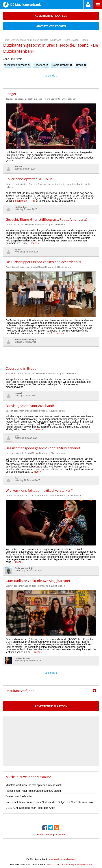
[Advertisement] (51, 352)
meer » (35, 243)
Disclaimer (60, 835)
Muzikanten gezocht (17, 65)
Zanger (11, 94)
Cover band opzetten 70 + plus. (29, 179)
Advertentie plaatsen (51, 16)
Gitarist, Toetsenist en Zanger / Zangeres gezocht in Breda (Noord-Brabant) (44, 184)
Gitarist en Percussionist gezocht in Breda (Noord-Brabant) (36, 495)
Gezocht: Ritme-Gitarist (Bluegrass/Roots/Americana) (46, 219)
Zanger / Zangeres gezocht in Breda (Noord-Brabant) (33, 99)
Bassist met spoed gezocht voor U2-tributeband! (43, 448)
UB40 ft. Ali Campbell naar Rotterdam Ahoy (30, 808)
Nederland (41, 65)
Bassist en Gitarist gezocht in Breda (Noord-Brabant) (33, 373)
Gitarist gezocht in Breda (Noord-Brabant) (27, 224)
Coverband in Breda (21, 368)
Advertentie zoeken (51, 26)
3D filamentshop (83, 864)
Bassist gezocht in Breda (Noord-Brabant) (27, 411)
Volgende (51, 76)
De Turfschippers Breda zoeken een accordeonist (43, 262)
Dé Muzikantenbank (22, 5)
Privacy (49, 835)
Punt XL (51, 864)
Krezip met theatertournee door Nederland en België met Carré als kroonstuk (49, 802)
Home (40, 835)
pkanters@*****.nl (25, 201)
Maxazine (44, 777)
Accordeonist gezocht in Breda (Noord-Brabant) (30, 267)
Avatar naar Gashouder (19, 796)
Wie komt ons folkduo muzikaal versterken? (39, 490)
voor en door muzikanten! (62, 859)
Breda (81, 65)
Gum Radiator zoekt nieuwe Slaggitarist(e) (38, 581)
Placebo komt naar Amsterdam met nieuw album (33, 791)
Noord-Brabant (62, 65)
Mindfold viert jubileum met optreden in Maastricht (34, 785)
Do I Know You (65, 864)
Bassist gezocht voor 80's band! (30, 406)
